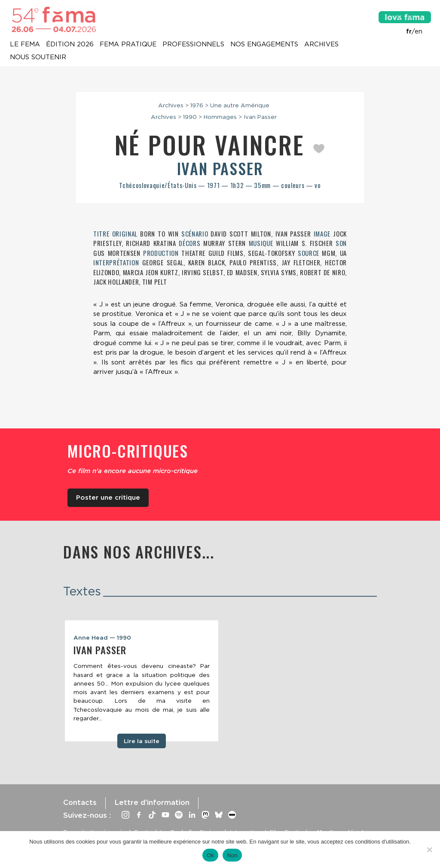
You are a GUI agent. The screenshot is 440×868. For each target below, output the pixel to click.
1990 (190, 117)
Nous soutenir (38, 58)
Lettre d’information (152, 802)
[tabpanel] (142, 681)
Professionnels (193, 45)
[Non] (429, 850)
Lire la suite (142, 741)
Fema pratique (128, 45)
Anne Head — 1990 (102, 637)
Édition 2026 (70, 45)
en (419, 31)
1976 (197, 105)
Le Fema (25, 45)
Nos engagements (264, 45)
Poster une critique (108, 498)
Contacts (80, 802)
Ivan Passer (260, 117)
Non (232, 855)
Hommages (220, 117)
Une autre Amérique (240, 105)
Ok (210, 855)
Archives (321, 45)
